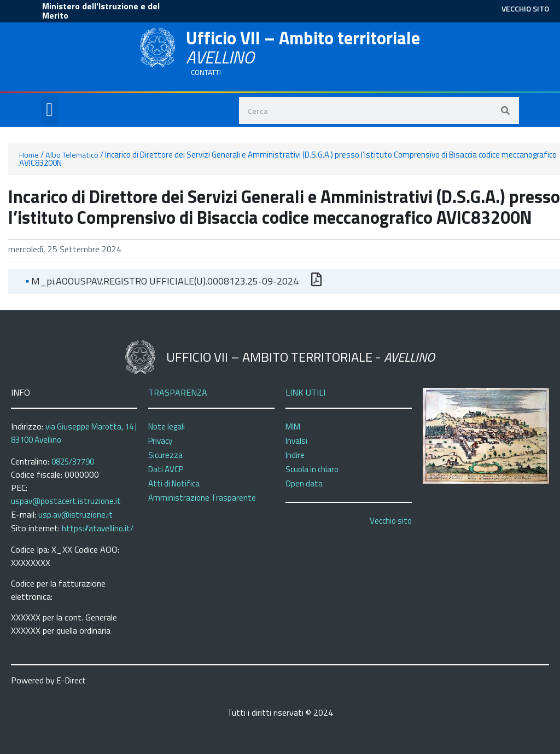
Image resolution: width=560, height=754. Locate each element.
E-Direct (71, 680)
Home (29, 155)
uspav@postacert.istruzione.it (66, 501)
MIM (293, 427)
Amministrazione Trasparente (202, 498)
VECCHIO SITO (525, 8)
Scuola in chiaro (312, 469)
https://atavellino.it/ (98, 528)
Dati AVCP (166, 469)
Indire (295, 455)
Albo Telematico (72, 155)
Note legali (167, 427)
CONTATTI (206, 72)
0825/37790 (73, 462)
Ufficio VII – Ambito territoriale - (301, 357)
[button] (49, 110)
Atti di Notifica (174, 483)
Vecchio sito (391, 521)
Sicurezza (165, 455)
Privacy (160, 441)
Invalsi (296, 441)
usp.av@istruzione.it (75, 515)
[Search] (505, 111)
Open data (304, 483)
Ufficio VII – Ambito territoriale (303, 47)
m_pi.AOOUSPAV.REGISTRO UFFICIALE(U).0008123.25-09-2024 (162, 281)
